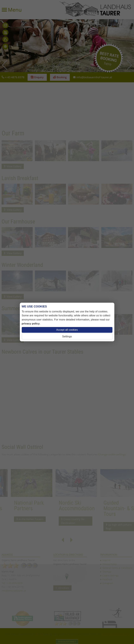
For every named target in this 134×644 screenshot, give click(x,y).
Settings (67, 336)
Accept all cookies (67, 330)
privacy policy (31, 324)
